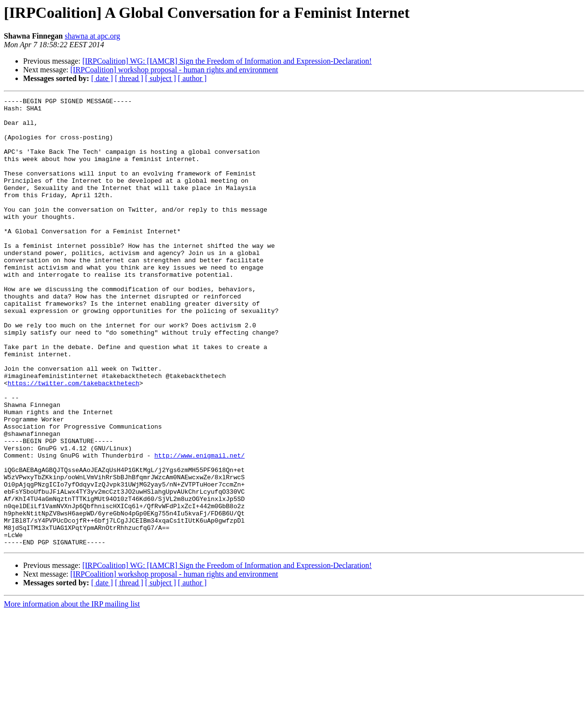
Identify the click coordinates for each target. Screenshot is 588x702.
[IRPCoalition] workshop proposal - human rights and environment (174, 70)
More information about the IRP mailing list (72, 694)
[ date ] (102, 78)
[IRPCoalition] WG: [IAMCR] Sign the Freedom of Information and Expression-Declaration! (227, 61)
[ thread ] (129, 78)
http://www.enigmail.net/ (199, 527)
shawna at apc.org (92, 36)
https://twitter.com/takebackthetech (74, 441)
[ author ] (192, 78)
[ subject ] (161, 78)
